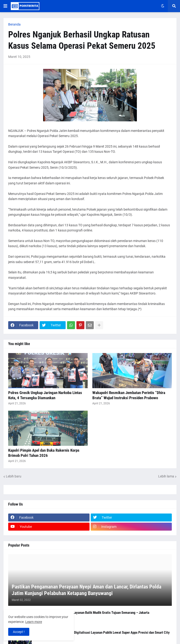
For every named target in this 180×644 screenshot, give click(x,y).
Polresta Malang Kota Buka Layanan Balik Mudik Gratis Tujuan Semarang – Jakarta (92, 613)
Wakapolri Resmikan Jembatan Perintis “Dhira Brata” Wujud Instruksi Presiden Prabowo (129, 395)
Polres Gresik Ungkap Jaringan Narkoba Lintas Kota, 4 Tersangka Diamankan (45, 395)
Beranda (14, 24)
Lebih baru (14, 476)
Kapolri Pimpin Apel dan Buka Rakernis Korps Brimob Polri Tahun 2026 (44, 453)
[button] (5, 6)
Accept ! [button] (19, 632)
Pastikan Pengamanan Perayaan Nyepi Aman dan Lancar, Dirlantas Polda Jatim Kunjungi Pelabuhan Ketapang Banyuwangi (86, 590)
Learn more (34, 622)
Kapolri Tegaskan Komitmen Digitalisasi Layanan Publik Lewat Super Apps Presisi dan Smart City (102, 633)
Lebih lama (166, 476)
